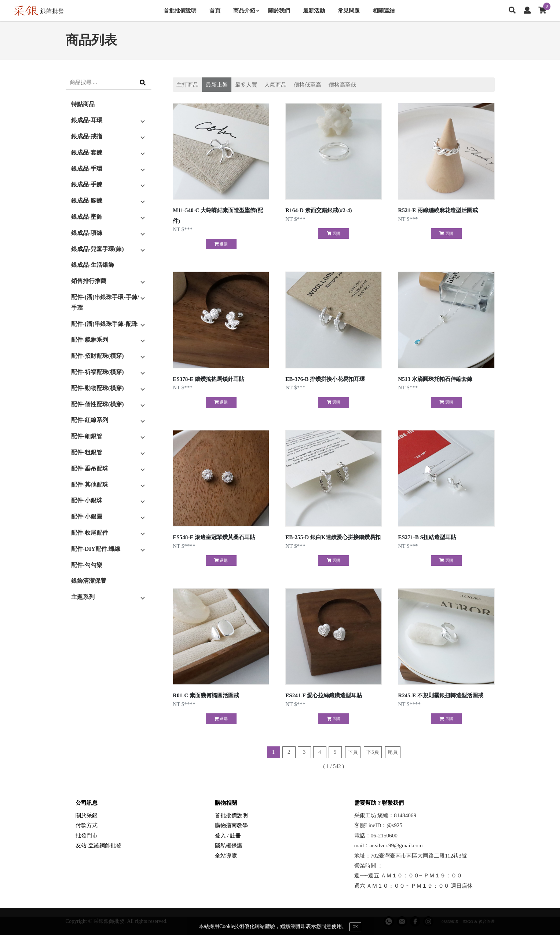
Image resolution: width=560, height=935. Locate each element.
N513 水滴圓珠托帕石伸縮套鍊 (435, 379)
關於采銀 (87, 815)
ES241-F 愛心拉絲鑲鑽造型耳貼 (324, 695)
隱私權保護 (229, 845)
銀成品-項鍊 (87, 233)
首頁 (215, 10)
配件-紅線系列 (90, 420)
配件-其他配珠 (90, 485)
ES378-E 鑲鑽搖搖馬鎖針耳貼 (208, 379)
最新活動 (314, 10)
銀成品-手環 (87, 169)
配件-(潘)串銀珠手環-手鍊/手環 (105, 302)
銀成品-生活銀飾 (93, 265)
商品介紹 (246, 10)
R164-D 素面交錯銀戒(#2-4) (319, 210)
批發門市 (87, 835)
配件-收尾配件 (90, 533)
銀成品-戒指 (87, 136)
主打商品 (187, 85)
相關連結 (384, 10)
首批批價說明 (180, 10)
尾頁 (393, 752)
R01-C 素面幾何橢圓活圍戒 (206, 695)
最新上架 (217, 85)
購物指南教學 (231, 825)
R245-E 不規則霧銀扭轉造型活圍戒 (441, 695)
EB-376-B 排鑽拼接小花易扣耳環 (325, 379)
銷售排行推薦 (89, 281)
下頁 (353, 752)
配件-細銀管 (87, 436)
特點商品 (83, 104)
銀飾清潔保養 (89, 581)
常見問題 (349, 10)
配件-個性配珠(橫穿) (98, 404)
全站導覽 (226, 856)
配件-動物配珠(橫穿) (98, 388)
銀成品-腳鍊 (87, 201)
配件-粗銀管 (87, 452)
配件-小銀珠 (87, 500)
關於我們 (279, 10)
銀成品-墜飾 (87, 217)
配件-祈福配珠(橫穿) (98, 372)
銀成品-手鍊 (87, 184)
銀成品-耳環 (87, 120)
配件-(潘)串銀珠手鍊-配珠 (104, 324)
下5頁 (373, 752)
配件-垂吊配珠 (90, 468)
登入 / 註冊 (228, 835)
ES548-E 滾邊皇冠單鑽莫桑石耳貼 (214, 537)
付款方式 (87, 825)
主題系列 (83, 597)
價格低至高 (308, 85)
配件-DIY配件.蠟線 (96, 549)
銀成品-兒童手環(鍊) (98, 249)
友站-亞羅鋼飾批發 (98, 845)
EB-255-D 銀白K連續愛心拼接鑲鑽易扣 (333, 537)
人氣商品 (275, 85)
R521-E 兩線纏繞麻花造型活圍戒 (438, 210)
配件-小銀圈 (87, 516)
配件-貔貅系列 (90, 340)
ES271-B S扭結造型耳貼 (427, 537)
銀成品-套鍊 (87, 152)
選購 (221, 244)
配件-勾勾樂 (87, 565)
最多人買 (246, 85)
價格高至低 (342, 85)
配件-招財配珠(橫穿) (98, 356)
